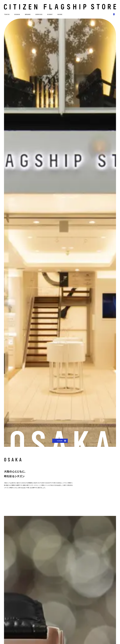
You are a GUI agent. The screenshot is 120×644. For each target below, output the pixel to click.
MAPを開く (62, 441)
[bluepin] (114, 14)
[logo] (60, 7)
